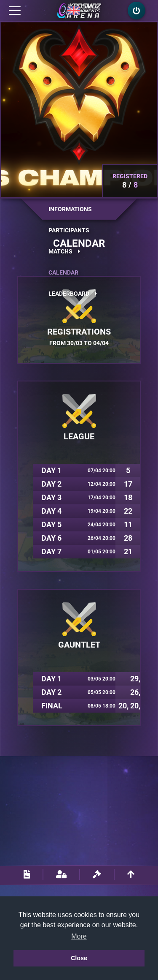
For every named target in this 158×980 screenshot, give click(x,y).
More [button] (79, 936)
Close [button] (79, 958)
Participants (69, 230)
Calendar (63, 272)
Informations (70, 209)
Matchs (64, 251)
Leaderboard (73, 294)
